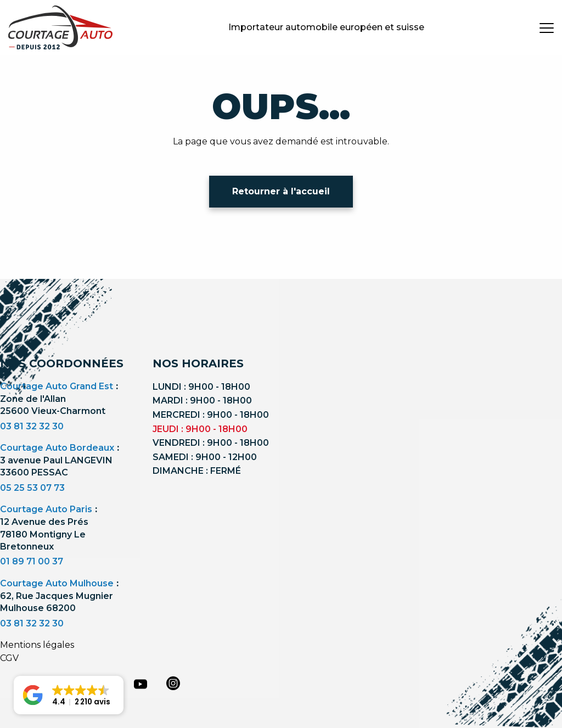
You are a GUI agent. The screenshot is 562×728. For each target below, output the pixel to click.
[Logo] (60, 27)
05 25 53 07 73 (32, 488)
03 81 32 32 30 (32, 426)
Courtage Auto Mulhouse (57, 583)
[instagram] (173, 683)
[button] (69, 695)
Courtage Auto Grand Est (57, 386)
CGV (9, 658)
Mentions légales (37, 645)
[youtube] (140, 684)
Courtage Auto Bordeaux (57, 448)
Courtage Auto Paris (46, 509)
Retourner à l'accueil (281, 191)
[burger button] (547, 27)
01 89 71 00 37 (32, 561)
